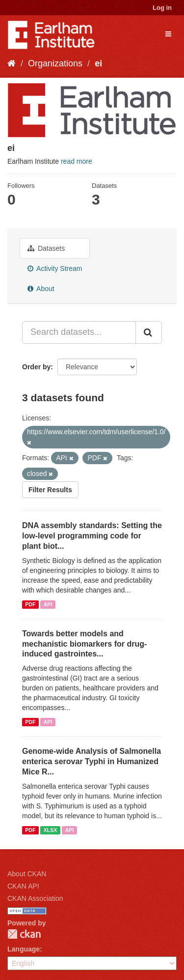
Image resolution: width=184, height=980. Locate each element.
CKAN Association (35, 898)
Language (24, 949)
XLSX (50, 830)
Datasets (46, 248)
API (48, 604)
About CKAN (27, 874)
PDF (30, 604)
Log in (162, 8)
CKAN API (23, 886)
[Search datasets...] (79, 332)
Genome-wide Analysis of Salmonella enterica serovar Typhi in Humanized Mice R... (92, 761)
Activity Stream (55, 268)
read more (77, 161)
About (41, 289)
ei (98, 63)
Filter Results (50, 490)
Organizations (55, 63)
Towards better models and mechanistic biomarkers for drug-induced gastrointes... (84, 644)
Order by (36, 367)
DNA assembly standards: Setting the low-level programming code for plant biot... (92, 536)
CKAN (24, 934)
